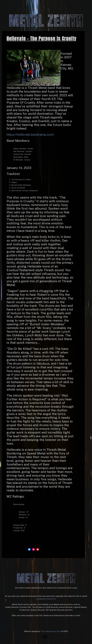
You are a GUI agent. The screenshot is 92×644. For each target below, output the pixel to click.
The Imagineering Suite (51, 631)
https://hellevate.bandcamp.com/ (30, 134)
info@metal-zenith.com (46, 599)
